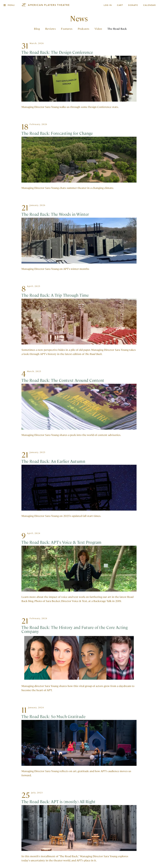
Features (67, 29)
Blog (37, 29)
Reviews (51, 29)
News (79, 19)
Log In (108, 5)
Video (98, 29)
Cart (120, 5)
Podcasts (84, 29)
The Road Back (117, 29)
